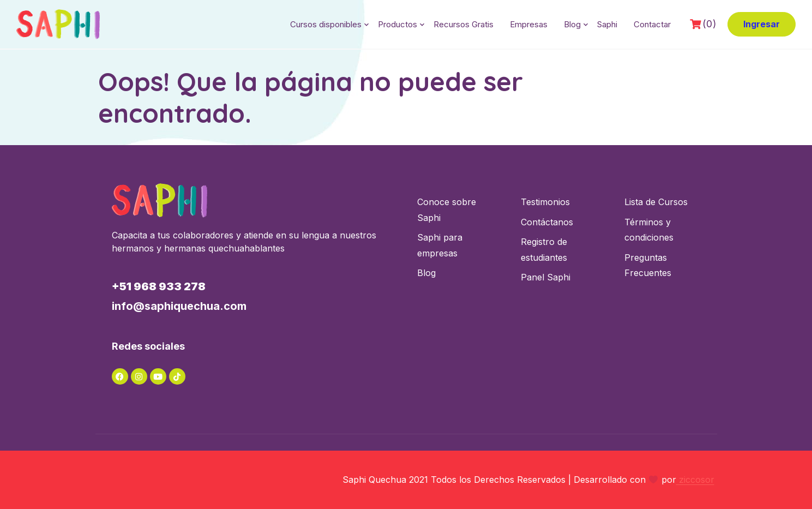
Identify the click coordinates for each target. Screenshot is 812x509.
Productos (398, 24)
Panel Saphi (546, 277)
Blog (572, 24)
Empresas (529, 24)
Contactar (652, 24)
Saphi (607, 24)
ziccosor (695, 480)
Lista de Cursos (656, 202)
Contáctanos (547, 222)
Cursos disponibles (326, 24)
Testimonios (545, 202)
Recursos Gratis (464, 24)
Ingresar (762, 24)
